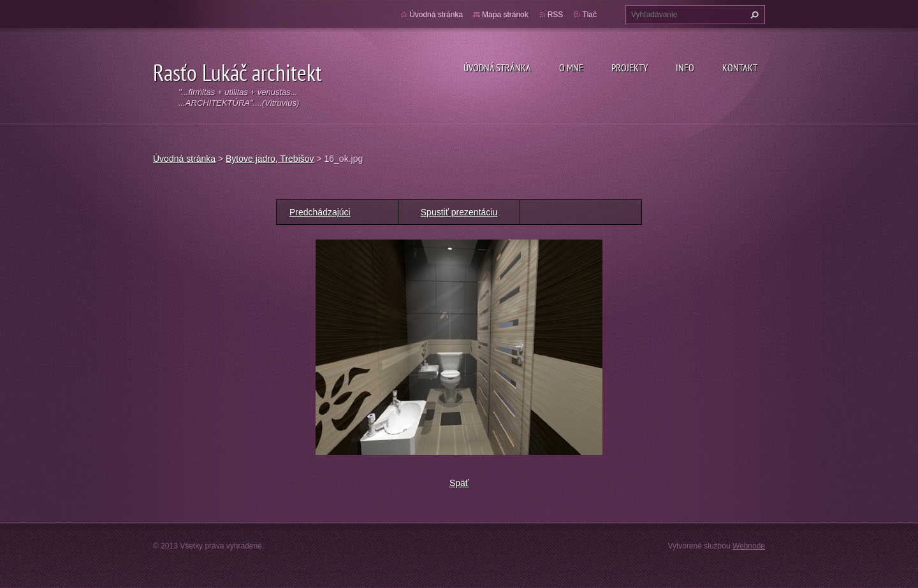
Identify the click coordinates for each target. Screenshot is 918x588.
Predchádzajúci (320, 212)
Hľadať (753, 15)
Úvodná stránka (497, 68)
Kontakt (740, 68)
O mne (571, 68)
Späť (459, 483)
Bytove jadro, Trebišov (270, 159)
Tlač (589, 15)
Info (685, 68)
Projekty (630, 68)
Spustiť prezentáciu (459, 212)
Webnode (749, 546)
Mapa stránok (505, 15)
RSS (556, 15)
